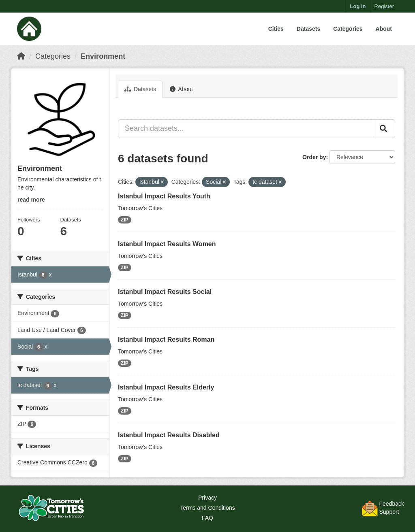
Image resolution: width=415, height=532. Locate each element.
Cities (276, 29)
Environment (103, 56)
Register (384, 6)
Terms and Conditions (207, 508)
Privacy (207, 498)
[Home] (21, 56)
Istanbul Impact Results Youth (164, 196)
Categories (348, 29)
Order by (314, 157)
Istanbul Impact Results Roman (166, 339)
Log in (358, 6)
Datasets (308, 29)
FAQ (207, 518)
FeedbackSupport (392, 508)
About (384, 29)
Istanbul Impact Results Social (165, 292)
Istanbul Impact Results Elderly (166, 387)
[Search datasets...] (246, 129)
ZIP (125, 220)
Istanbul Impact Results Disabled (169, 435)
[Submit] (384, 129)
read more (31, 200)
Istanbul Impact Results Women (167, 244)
